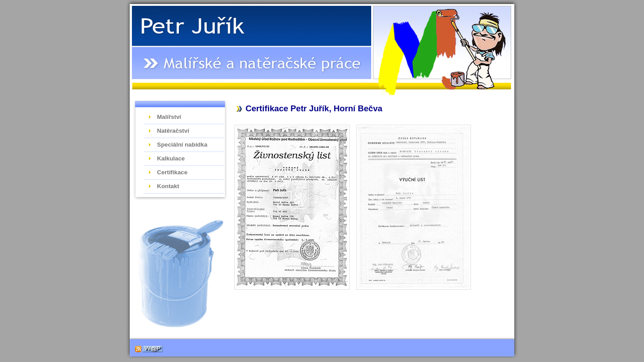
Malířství (169, 117)
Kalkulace (171, 158)
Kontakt (168, 186)
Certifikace (172, 172)
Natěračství (173, 131)
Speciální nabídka (182, 145)
